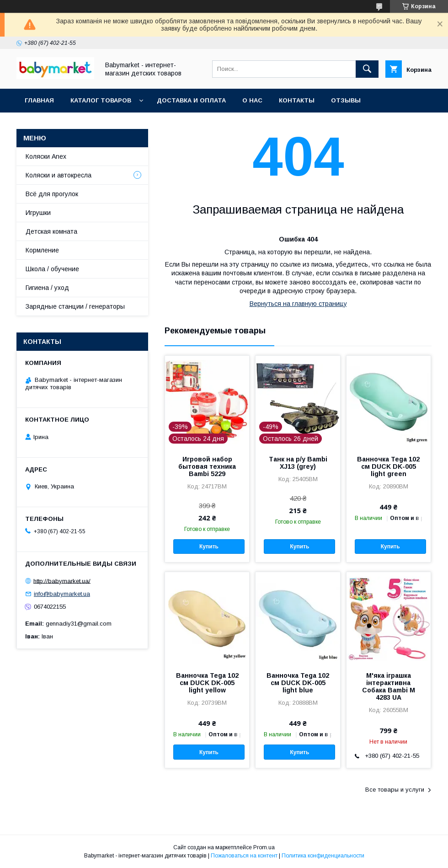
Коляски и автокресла (59, 175)
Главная (39, 100)
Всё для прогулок (52, 194)
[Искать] (367, 69)
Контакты (297, 100)
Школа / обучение (52, 269)
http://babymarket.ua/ (62, 581)
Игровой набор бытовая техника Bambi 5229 (207, 466)
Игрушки (38, 213)
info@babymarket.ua (62, 594)
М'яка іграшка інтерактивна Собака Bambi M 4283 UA (389, 686)
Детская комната (51, 231)
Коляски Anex (46, 156)
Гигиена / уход (47, 288)
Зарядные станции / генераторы (75, 306)
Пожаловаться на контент (244, 856)
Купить (209, 547)
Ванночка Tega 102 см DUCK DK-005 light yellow (207, 683)
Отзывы (346, 100)
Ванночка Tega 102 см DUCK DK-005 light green (388, 466)
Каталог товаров (101, 100)
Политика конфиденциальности (323, 856)
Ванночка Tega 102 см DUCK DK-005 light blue (298, 683)
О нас (252, 100)
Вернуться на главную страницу (298, 304)
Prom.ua (264, 847)
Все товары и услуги (395, 790)
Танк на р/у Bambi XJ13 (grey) (298, 463)
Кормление (42, 250)
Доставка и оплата (191, 100)
